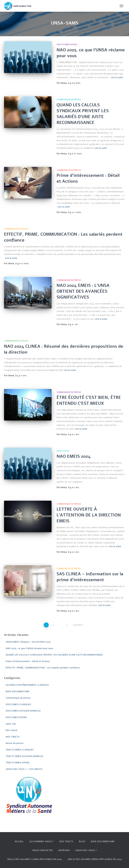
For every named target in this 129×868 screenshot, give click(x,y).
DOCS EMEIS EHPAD (16, 717)
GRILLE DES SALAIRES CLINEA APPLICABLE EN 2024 (35, 859)
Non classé (63, 451)
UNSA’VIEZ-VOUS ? (86, 850)
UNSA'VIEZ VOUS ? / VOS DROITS (24, 769)
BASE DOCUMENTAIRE (18, 691)
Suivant (77, 625)
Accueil (19, 841)
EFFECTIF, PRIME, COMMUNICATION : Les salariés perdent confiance (43, 668)
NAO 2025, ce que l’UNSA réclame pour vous (29, 648)
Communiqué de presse (69, 99)
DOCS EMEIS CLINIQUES (18, 704)
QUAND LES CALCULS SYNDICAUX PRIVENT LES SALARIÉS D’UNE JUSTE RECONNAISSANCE (83, 114)
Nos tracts (66, 841)
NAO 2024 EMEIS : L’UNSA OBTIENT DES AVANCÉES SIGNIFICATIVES (83, 291)
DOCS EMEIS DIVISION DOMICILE (23, 711)
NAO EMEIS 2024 (74, 456)
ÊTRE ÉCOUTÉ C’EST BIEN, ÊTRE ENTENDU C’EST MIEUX (89, 400)
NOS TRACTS (13, 737)
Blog (82, 841)
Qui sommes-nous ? (41, 841)
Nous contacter (42, 850)
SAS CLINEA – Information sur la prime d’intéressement (90, 577)
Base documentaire (103, 841)
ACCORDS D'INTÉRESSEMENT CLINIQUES (27, 685)
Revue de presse (15, 743)
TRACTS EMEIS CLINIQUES (20, 750)
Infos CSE (11, 724)
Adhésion (64, 850)
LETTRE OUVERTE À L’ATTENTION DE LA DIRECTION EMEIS (89, 515)
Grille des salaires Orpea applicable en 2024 (95, 859)
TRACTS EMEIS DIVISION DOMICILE (25, 756)
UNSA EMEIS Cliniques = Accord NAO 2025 (28, 642)
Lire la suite (117, 77)
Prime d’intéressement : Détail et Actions (28, 661)
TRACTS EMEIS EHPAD (67, 44)
